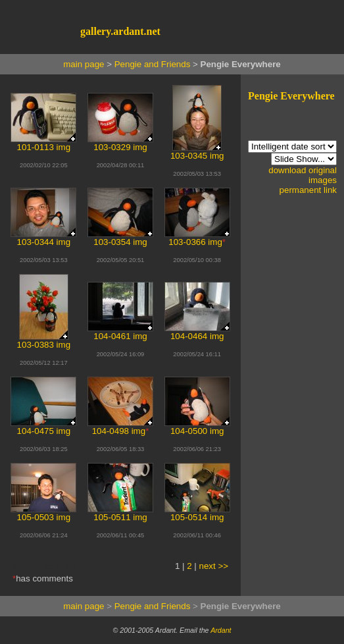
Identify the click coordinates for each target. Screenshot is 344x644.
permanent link (308, 190)
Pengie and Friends (153, 64)
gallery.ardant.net (120, 31)
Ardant (221, 630)
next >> (214, 566)
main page (84, 64)
